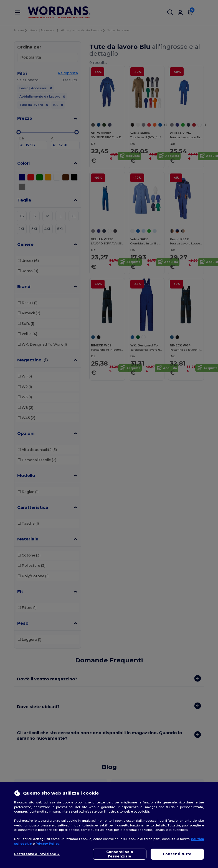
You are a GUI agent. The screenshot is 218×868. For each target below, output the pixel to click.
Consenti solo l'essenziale (120, 854)
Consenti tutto (177, 854)
